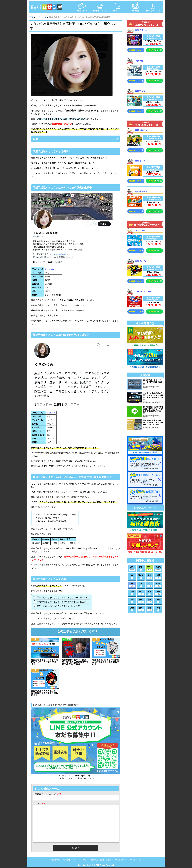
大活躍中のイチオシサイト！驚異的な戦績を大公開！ (153, 382)
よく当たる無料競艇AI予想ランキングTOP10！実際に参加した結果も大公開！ (153, 396)
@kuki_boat (50, 269)
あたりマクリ (141, 191)
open (114, 139)
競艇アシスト (141, 91)
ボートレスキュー (143, 291)
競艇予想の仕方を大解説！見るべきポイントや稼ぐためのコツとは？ (153, 423)
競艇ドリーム (141, 30)
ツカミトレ (140, 230)
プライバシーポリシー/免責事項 (85, 860)
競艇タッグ (140, 161)
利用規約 (66, 860)
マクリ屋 (139, 61)
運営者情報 (56, 860)
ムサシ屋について (121, 860)
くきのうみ (51, 413)
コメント (39, 803)
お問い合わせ (106, 860)
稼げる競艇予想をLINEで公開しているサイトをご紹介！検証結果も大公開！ (153, 410)
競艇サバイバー (142, 261)
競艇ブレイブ (141, 130)
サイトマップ (135, 860)
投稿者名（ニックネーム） (47, 794)
